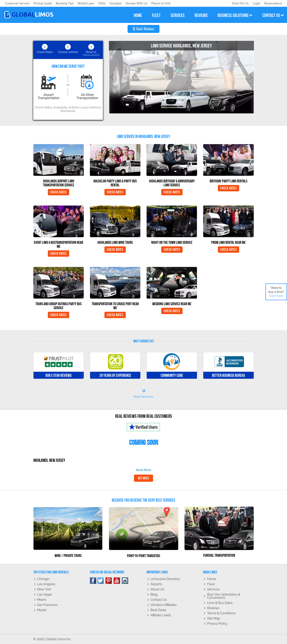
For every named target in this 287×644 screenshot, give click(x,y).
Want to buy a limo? (276, 292)
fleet (156, 15)
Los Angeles (46, 584)
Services (213, 589)
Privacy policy (217, 624)
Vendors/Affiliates (164, 605)
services (178, 15)
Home (212, 579)
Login (256, 3)
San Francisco (48, 605)
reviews (201, 15)
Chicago (43, 579)
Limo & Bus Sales (220, 603)
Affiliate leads (161, 615)
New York (44, 589)
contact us (273, 15)
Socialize (40, 3)
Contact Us (159, 600)
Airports (156, 584)
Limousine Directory (165, 579)
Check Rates (58, 192)
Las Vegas (45, 594)
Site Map (213, 618)
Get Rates (143, 29)
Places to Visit (87, 3)
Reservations (273, 3)
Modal (42, 610)
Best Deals (158, 610)
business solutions (235, 15)
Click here (276, 296)
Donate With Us (62, 3)
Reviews (213, 608)
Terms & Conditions (221, 613)
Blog (154, 594)
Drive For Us (239, 3)
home (138, 15)
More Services (143, 394)
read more (143, 470)
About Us (157, 589)
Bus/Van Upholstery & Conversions (224, 596)
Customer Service (17, 3)
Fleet (211, 584)
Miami (42, 600)
